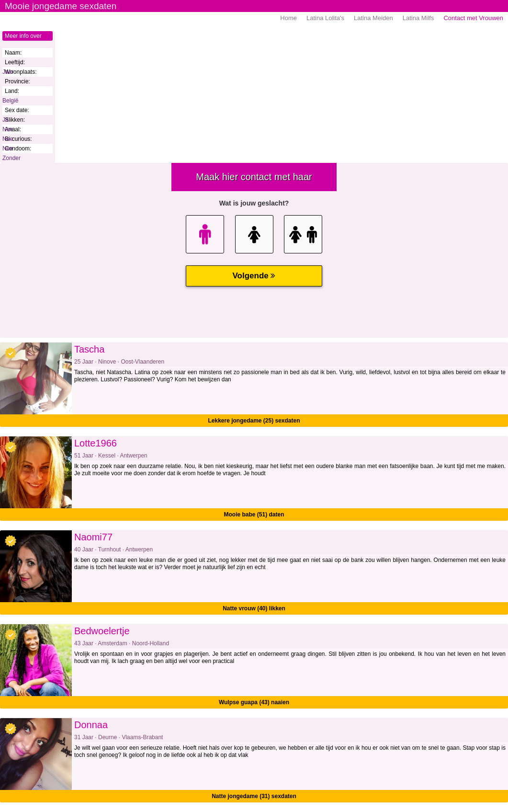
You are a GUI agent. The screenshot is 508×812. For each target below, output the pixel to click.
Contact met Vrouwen (473, 18)
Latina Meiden (373, 18)
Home (288, 18)
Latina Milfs (418, 18)
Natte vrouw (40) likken (254, 608)
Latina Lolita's (325, 18)
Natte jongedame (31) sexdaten (254, 796)
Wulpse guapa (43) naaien (254, 702)
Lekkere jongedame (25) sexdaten (254, 421)
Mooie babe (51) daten (254, 515)
